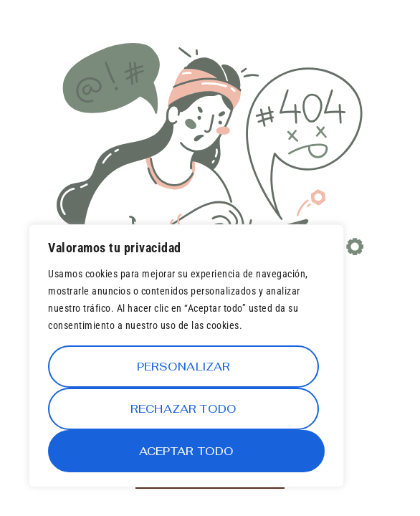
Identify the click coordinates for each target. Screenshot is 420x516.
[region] (186, 356)
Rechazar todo (183, 409)
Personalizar (184, 367)
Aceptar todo (187, 451)
